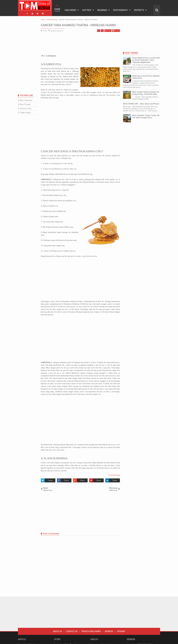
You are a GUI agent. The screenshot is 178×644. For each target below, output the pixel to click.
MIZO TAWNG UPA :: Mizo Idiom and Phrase (141, 103)
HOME (57, 10)
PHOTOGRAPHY (120, 10)
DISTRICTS (139, 10)
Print (108, 35)
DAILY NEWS (70, 10)
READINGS (102, 10)
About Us (57, 635)
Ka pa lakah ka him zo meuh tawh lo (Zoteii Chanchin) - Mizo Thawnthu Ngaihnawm (146, 59)
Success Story (26, 108)
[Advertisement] (80, 48)
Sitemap (121, 635)
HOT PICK (87, 10)
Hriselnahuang (114, 479)
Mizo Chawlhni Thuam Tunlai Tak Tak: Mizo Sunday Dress (146, 116)
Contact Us (72, 635)
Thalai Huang (25, 112)
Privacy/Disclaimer (91, 635)
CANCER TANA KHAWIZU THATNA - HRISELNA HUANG (72, 26)
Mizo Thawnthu (26, 100)
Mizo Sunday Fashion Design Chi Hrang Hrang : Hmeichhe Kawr (146, 92)
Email (116, 35)
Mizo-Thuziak (25, 104)
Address (109, 635)
